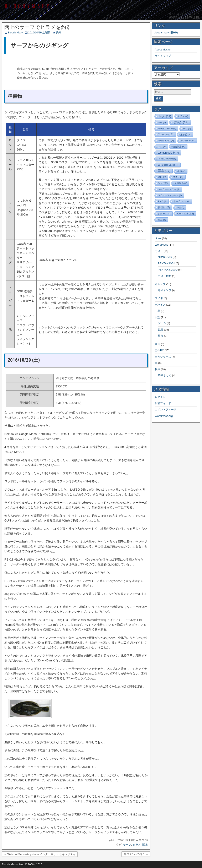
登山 (157, 344)
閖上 (145, 845)
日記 (157, 317)
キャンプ (160, 284)
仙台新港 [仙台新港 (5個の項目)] (179, 147)
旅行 (161, 336)
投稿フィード (163, 403)
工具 (157, 311)
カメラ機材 (165, 276)
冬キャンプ (165, 290)
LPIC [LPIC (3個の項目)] (162, 147)
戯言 (161, 330)
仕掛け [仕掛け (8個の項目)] (164, 207)
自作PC (159, 350)
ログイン (160, 397)
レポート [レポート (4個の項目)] (164, 214)
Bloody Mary (15, 32)
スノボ (159, 298)
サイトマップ (163, 56)
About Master (163, 50)
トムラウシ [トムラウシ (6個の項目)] (181, 201)
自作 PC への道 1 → (136, 854)
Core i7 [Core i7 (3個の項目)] (163, 183)
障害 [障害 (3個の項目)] (180, 208)
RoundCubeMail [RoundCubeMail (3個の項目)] (167, 159)
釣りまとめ (165, 375)
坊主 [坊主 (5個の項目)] (162, 220)
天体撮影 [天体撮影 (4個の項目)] (181, 183)
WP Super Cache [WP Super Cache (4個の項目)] (168, 165)
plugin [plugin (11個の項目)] (164, 116)
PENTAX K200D (168, 270)
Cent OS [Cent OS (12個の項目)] (186, 214)
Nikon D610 (165, 257)
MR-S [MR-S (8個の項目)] (178, 177)
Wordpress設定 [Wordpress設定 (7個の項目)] (168, 153)
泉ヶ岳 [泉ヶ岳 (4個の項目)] (185, 135)
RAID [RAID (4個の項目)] (162, 201)
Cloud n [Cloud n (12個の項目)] (166, 134)
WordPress (161, 245)
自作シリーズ (163, 357)
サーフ (127, 845)
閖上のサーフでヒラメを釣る (38, 27)
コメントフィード (166, 410)
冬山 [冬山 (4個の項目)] (181, 171)
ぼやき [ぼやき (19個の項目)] (181, 122)
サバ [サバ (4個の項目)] (187, 129)
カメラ (159, 251)
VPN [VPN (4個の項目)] (162, 122)
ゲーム (162, 323)
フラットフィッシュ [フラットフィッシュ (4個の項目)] (170, 195)
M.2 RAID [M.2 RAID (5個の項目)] (188, 141)
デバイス (160, 305)
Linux (158, 238)
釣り (59, 32)
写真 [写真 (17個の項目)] (164, 171)
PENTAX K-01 (166, 263)
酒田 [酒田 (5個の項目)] (162, 177)
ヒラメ (137, 845)
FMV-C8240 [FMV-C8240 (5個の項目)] (166, 141)
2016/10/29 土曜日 (39, 32)
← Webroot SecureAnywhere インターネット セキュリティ (40, 854)
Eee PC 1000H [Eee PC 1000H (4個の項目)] (167, 129)
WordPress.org (164, 416)
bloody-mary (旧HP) (166, 32)
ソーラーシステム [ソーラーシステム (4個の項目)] (169, 189)
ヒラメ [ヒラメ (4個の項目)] (183, 116)
